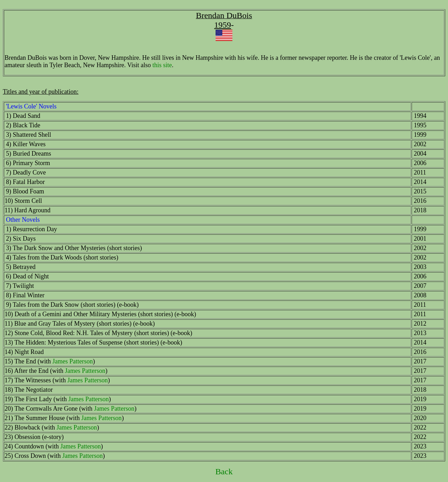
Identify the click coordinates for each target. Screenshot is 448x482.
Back (224, 472)
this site (162, 65)
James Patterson (73, 361)
